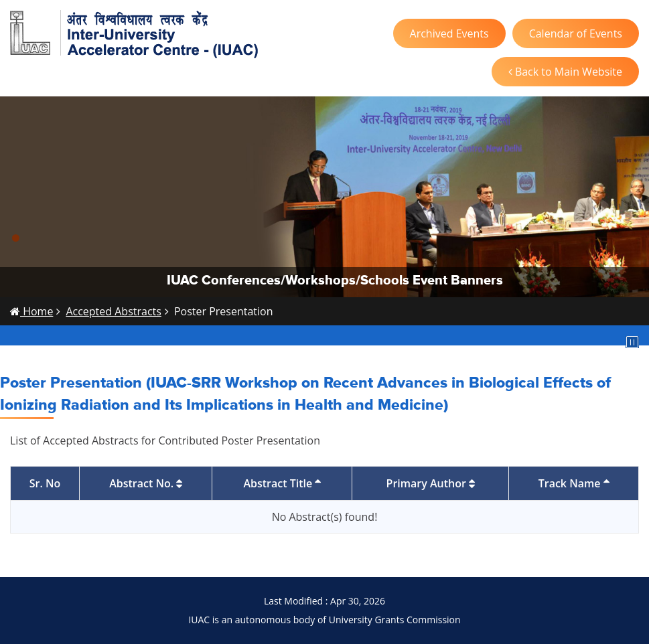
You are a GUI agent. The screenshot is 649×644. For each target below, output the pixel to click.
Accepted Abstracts (114, 311)
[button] (16, 238)
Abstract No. (146, 483)
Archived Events (449, 33)
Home (31, 311)
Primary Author (431, 483)
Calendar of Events (576, 33)
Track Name (574, 483)
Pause (632, 342)
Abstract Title (282, 483)
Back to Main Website (565, 72)
